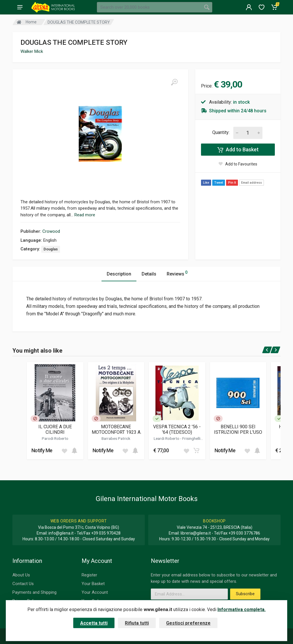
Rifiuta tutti (137, 623)
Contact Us (23, 584)
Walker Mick (32, 51)
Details (149, 274)
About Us (21, 575)
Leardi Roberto (167, 438)
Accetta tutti (94, 623)
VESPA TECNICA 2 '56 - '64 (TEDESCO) (177, 429)
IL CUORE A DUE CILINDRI (55, 429)
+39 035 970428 (106, 533)
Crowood (51, 231)
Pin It (232, 183)
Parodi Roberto (55, 438)
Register (89, 575)
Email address (251, 183)
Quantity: (221, 132)
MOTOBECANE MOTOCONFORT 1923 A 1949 (116, 429)
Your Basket (93, 584)
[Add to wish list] (64, 451)
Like (206, 183)
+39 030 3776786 (244, 533)
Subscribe (245, 594)
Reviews (177, 273)
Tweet (219, 183)
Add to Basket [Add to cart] (238, 150)
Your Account (95, 592)
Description (119, 274)
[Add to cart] (74, 451)
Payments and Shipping (34, 592)
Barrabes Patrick (116, 438)
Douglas (51, 249)
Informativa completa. (242, 609)
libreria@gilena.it (196, 533)
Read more (85, 215)
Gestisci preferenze (188, 623)
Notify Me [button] (42, 450)
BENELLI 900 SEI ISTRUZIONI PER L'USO (238, 429)
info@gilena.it (61, 533)
